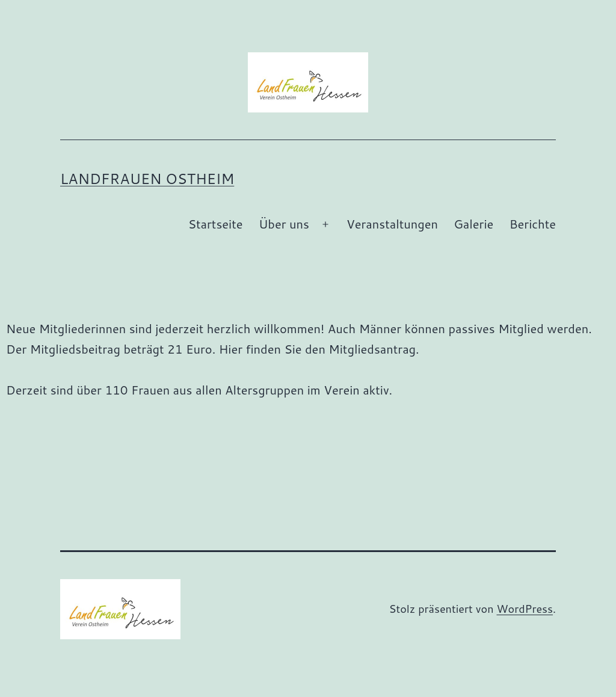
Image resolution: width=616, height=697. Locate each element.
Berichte (533, 224)
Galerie (473, 224)
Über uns (284, 224)
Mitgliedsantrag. (374, 349)
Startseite (216, 224)
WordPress (525, 609)
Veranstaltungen (392, 224)
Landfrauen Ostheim (147, 179)
